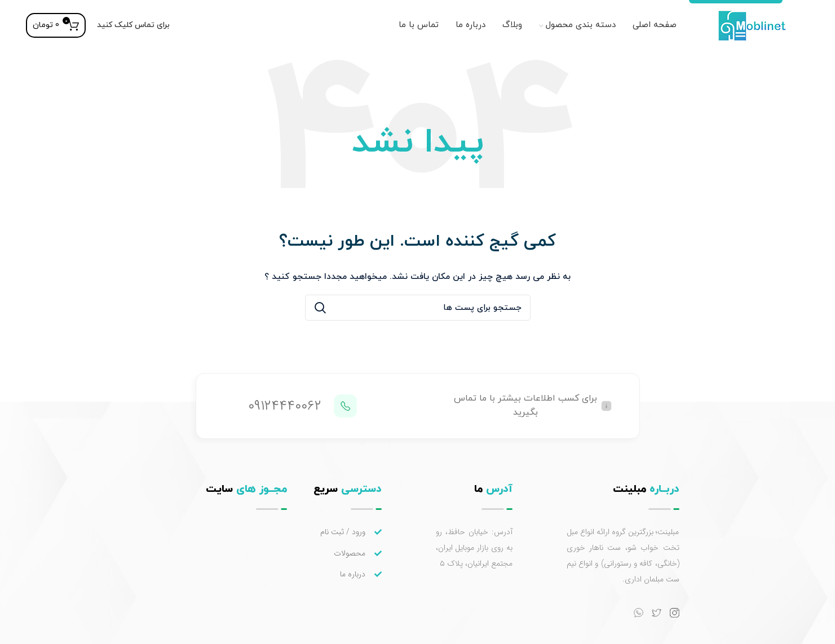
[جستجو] (418, 308)
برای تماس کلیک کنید (133, 25)
